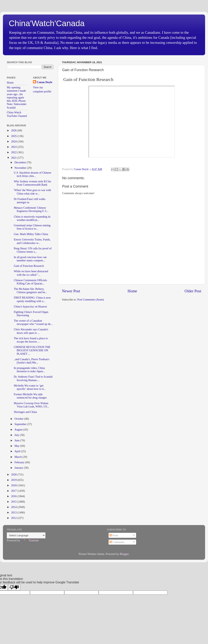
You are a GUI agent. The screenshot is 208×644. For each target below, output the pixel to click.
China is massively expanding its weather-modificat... (32, 218)
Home (132, 291)
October (19, 419)
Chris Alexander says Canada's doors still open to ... (31, 331)
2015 (14, 502)
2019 (14, 480)
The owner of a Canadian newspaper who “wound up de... (33, 322)
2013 (14, 512)
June (17, 440)
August (19, 430)
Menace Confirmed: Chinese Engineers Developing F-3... (31, 209)
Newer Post (71, 291)
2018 (14, 485)
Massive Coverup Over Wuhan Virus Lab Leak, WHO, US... (31, 405)
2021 (14, 158)
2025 (14, 136)
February (20, 462)
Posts (114, 535)
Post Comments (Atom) (91, 300)
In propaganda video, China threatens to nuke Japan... (29, 370)
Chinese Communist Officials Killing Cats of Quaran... (30, 282)
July (17, 435)
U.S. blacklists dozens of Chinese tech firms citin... (33, 174)
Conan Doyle (45, 82)
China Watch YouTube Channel (17, 114)
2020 (14, 474)
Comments (117, 542)
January (19, 468)
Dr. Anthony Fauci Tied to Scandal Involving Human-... (33, 378)
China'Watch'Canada (47, 23)
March (19, 457)
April (18, 451)
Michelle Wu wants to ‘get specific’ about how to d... (30, 387)
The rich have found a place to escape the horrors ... (31, 340)
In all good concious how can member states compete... (30, 259)
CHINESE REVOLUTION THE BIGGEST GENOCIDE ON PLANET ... (32, 350)
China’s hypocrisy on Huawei (30, 307)
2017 (14, 491)
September (21, 424)
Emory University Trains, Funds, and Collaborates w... (32, 241)
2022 (14, 152)
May (17, 446)
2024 (14, 141)
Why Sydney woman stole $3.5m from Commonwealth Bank (32, 183)
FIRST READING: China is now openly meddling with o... (32, 299)
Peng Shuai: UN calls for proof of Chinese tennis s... (33, 250)
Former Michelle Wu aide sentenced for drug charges (30, 396)
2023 (14, 147)
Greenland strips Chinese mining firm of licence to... (32, 227)
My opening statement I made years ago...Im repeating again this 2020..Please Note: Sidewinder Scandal (17, 97)
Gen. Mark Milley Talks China (31, 234)
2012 (14, 518)
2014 (14, 507)
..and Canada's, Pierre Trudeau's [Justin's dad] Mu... (32, 361)
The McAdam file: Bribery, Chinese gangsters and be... (30, 291)
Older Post (193, 291)
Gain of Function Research (29, 266)
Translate (30, 540)
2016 (14, 496)
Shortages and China (25, 412)
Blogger (124, 554)
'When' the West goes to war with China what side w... (32, 192)
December (21, 162)
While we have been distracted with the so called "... (31, 273)
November (21, 168)
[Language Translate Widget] (26, 535)
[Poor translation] (14, 587)
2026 (14, 130)
